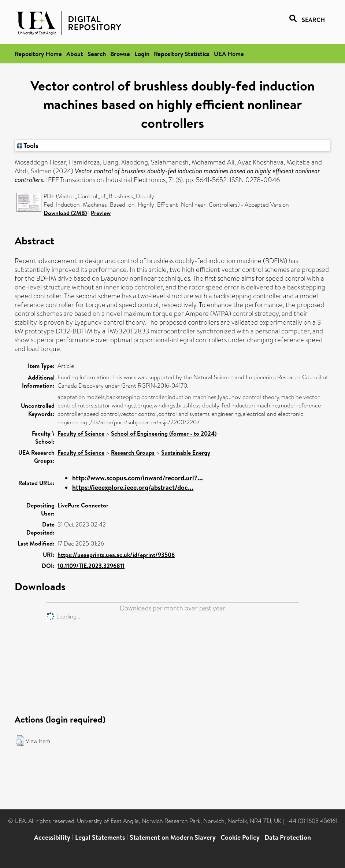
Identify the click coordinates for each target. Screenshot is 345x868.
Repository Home (38, 54)
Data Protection (288, 837)
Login (142, 54)
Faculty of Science (81, 433)
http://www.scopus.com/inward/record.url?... (138, 478)
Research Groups (133, 453)
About (75, 54)
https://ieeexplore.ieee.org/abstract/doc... (133, 487)
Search (97, 54)
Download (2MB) (65, 213)
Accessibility (52, 837)
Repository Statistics (182, 54)
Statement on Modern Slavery (173, 837)
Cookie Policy (240, 837)
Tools (28, 145)
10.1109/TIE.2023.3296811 (91, 566)
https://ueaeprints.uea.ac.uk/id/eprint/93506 (116, 555)
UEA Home (229, 54)
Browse (120, 54)
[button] (20, 741)
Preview (101, 213)
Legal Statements (100, 837)
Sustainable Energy (186, 453)
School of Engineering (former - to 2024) (164, 433)
